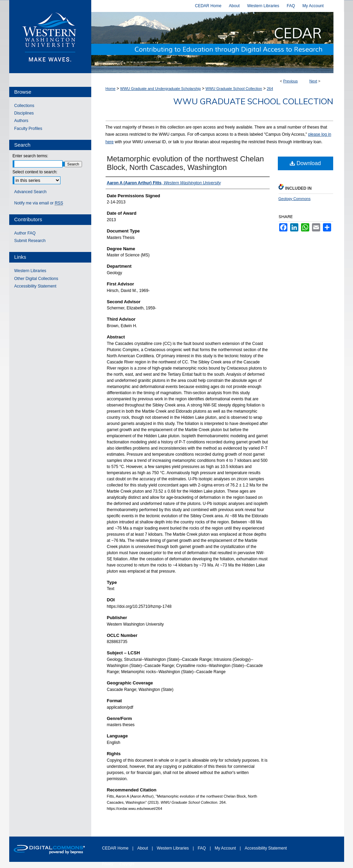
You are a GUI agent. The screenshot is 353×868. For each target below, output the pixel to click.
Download (305, 163)
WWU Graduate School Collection (234, 89)
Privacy (108, 864)
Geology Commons (295, 199)
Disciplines (24, 113)
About (143, 848)
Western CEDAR (218, 43)
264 (270, 89)
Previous (291, 81)
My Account (226, 848)
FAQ (202, 848)
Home (111, 89)
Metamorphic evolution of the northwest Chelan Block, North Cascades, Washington (186, 163)
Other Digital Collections (36, 279)
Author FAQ (25, 233)
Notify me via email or (39, 203)
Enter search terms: (31, 156)
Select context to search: (35, 172)
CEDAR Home (116, 848)
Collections (24, 106)
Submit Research (30, 241)
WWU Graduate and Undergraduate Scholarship (161, 89)
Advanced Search (31, 192)
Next (313, 81)
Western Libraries (30, 271)
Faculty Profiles (28, 129)
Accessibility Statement (35, 286)
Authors (21, 121)
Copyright (127, 864)
